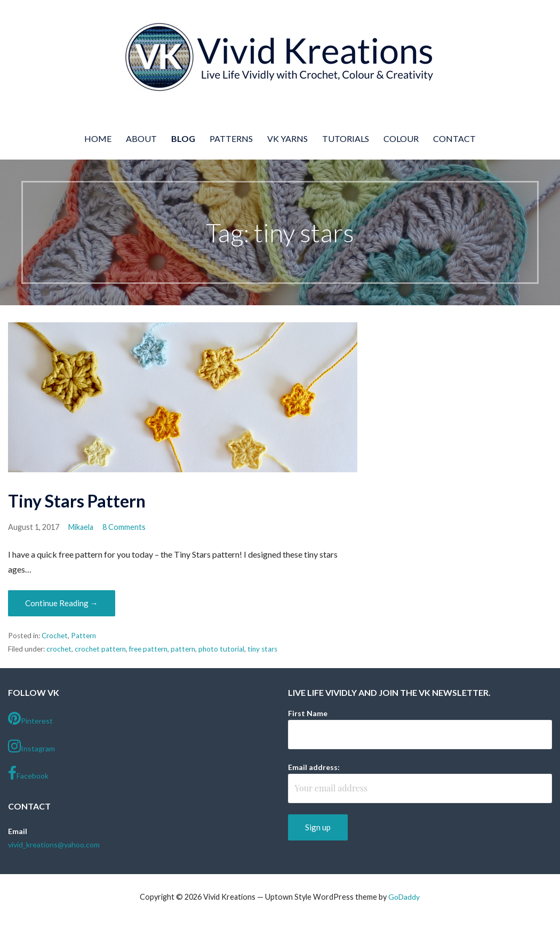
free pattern (148, 649)
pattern (183, 649)
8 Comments (124, 527)
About (141, 138)
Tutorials (346, 138)
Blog (183, 138)
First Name (308, 713)
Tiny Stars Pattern (77, 501)
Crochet (55, 636)
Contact (454, 138)
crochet (59, 649)
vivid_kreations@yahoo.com (54, 844)
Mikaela (81, 527)
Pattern (83, 636)
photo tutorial (221, 649)
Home (98, 138)
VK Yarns (287, 138)
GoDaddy (404, 897)
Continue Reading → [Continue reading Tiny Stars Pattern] (62, 603)
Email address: (314, 767)
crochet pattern (100, 649)
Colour (401, 138)
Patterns (231, 138)
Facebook (28, 773)
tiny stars (262, 649)
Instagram (31, 746)
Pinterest (30, 718)
